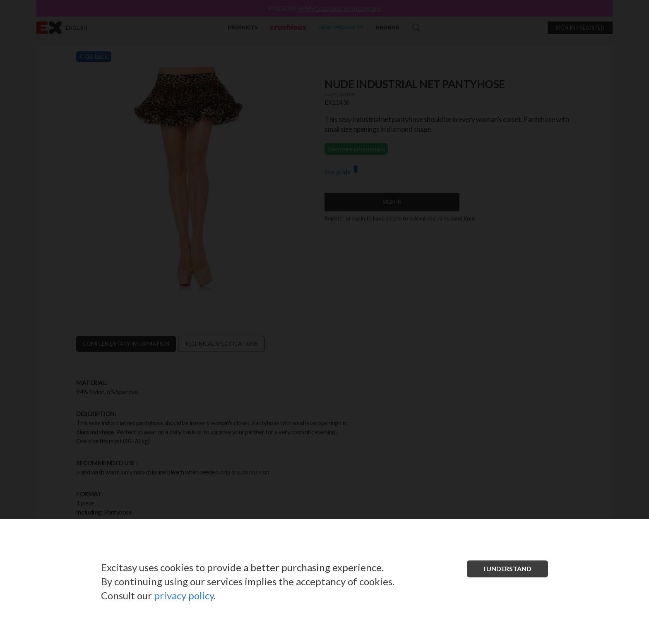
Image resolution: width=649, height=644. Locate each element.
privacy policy (184, 595)
